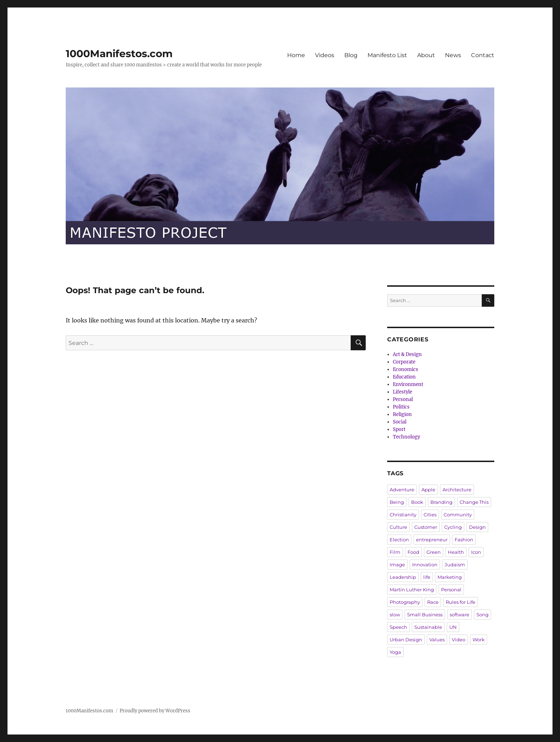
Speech (398, 627)
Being (397, 502)
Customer (426, 527)
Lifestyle (402, 392)
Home (296, 55)
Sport (399, 429)
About (426, 55)
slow (395, 615)
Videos (325, 55)
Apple (428, 490)
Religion (402, 414)
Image (397, 565)
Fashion (464, 540)
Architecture (457, 490)
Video (459, 640)
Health (456, 552)
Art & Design (407, 354)
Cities (430, 515)
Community (458, 515)
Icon (476, 552)
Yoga (395, 652)
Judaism (455, 565)
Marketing (450, 577)
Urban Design (406, 640)
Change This (474, 502)
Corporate (404, 362)
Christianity (403, 515)
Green (434, 552)
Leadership (403, 577)
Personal (403, 399)
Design (477, 527)
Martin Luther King (412, 590)
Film (395, 552)
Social (400, 422)
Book (417, 502)
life (427, 577)
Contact (483, 55)
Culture (398, 527)
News (453, 55)
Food (413, 552)
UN (453, 627)
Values (437, 640)
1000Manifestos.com (119, 54)
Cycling (453, 527)
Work (479, 640)
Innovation (425, 565)
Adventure (402, 490)
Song (482, 615)
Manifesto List (387, 55)
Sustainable (428, 627)
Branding (441, 502)
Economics (406, 369)
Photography (405, 602)
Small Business (425, 615)
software (459, 615)
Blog (351, 55)
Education (404, 377)
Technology (406, 437)
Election (399, 540)
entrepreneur (432, 540)
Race (433, 602)
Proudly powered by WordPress (155, 711)
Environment (408, 384)
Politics (401, 407)
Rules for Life (461, 602)
